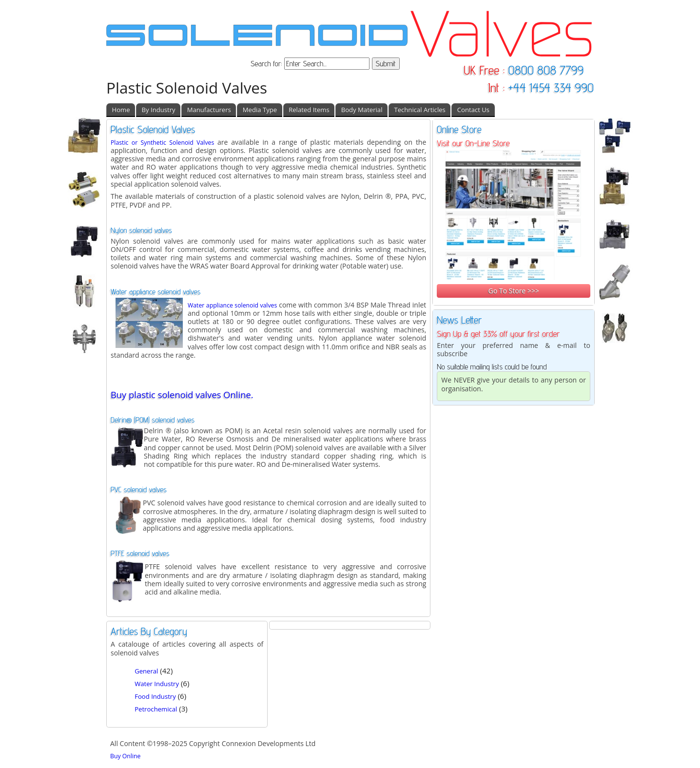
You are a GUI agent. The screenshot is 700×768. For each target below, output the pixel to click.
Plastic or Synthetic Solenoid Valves (162, 143)
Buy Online (125, 756)
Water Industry (157, 684)
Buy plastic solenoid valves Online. (182, 394)
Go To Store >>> (513, 291)
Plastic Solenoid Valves (187, 87)
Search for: (267, 64)
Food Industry (155, 696)
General (146, 671)
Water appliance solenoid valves (232, 305)
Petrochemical (156, 709)
